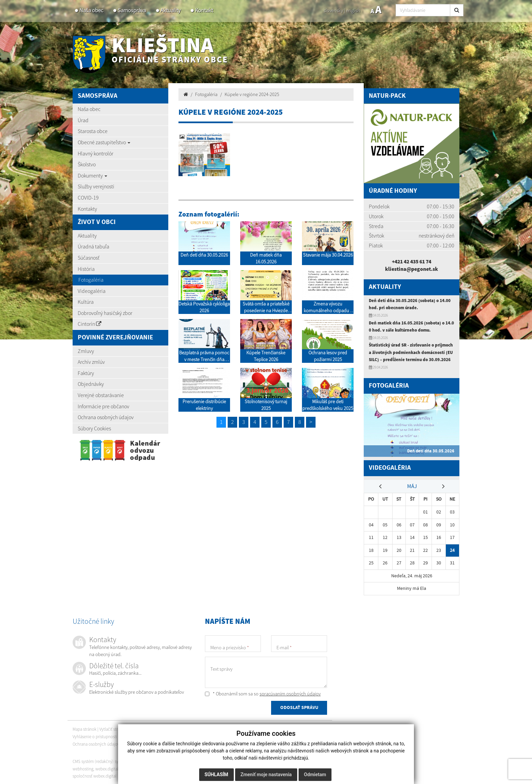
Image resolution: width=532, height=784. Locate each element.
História (86, 269)
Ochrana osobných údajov (106, 417)
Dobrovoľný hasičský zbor (105, 313)
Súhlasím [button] (216, 774)
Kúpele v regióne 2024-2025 (252, 94)
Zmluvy (86, 351)
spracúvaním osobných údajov (290, 693)
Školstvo (87, 164)
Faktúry (86, 373)
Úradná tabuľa (93, 246)
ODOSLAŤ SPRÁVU (299, 707)
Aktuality (170, 10)
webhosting (83, 768)
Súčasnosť (89, 258)
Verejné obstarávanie (101, 395)
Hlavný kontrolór (96, 153)
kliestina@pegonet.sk (412, 269)
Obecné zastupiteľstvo (104, 142)
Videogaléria (92, 291)
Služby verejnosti (96, 186)
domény (128, 768)
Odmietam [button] (315, 774)
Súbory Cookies (94, 428)
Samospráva (132, 10)
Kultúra (86, 302)
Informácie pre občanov (103, 406)
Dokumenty (92, 175)
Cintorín (90, 324)
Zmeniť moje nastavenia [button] (266, 774)
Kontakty (87, 209)
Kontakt (204, 10)
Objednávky (91, 384)
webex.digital (107, 768)
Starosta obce (93, 131)
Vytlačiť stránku (116, 729)
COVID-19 (88, 198)
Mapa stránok (84, 729)
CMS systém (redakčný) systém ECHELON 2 (111, 760)
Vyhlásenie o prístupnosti (95, 736)
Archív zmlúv (91, 362)
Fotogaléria (91, 280)
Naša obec (91, 10)
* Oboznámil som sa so (263, 693)
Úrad (83, 120)
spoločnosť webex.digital (94, 775)
